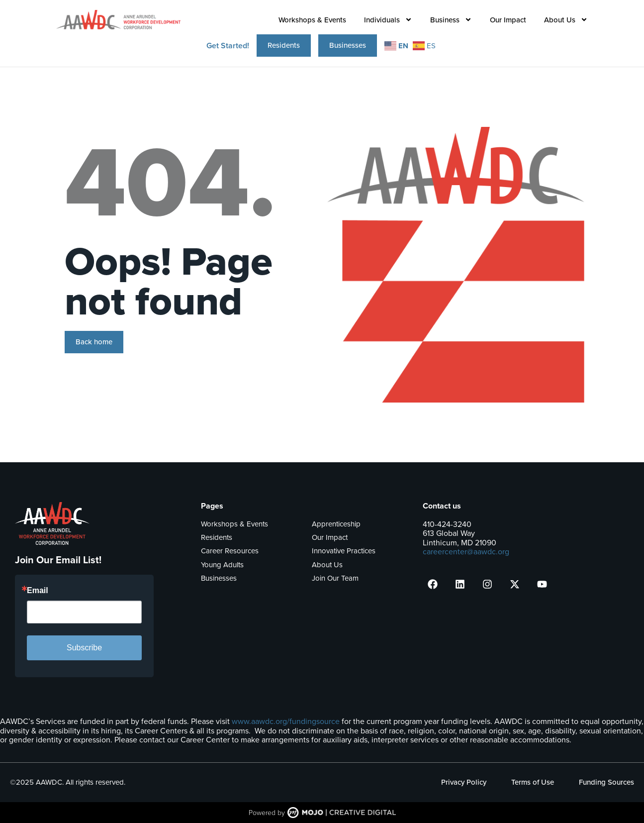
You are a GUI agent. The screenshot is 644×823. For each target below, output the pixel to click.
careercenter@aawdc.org (466, 552)
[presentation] (433, 584)
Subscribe (84, 648)
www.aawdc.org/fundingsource (286, 721)
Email (38, 591)
